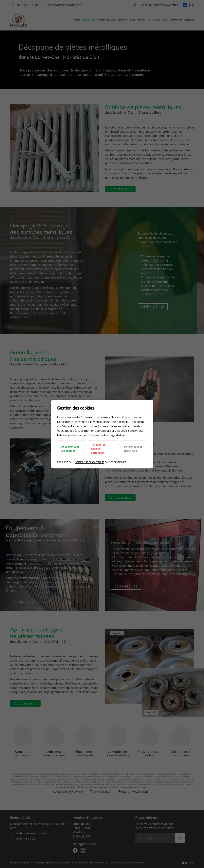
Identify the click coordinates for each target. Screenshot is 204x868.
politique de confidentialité (90, 462)
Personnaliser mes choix (133, 449)
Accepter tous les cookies (71, 449)
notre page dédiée (113, 435)
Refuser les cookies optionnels (98, 449)
